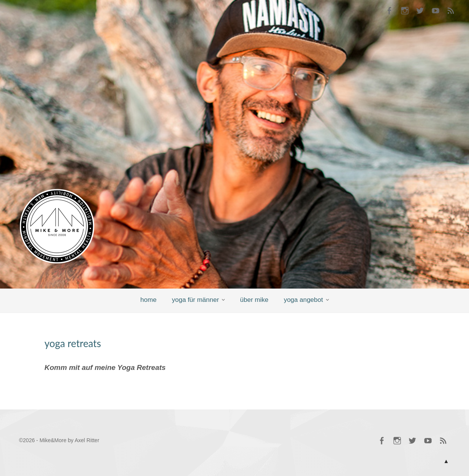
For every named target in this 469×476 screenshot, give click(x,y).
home (148, 300)
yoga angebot (303, 300)
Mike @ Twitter (420, 11)
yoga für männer (195, 300)
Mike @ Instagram (405, 11)
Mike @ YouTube (436, 11)
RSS (451, 11)
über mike (254, 300)
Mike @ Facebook (389, 11)
